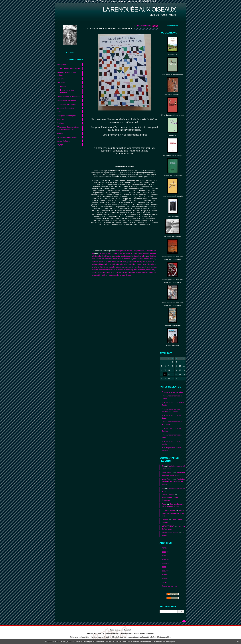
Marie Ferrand (167, 472)
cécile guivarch (142, 262)
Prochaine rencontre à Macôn (171, 443)
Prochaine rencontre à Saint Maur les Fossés (173, 482)
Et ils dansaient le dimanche (68, 97)
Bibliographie (62, 65)
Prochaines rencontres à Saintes (172, 430)
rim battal (117, 256)
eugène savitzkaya (120, 272)
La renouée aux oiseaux (139, 9)
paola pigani (126, 267)
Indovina (173, 135)
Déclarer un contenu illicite (79, 637)
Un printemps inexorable (67, 137)
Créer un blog (115, 630)
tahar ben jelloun (140, 256)
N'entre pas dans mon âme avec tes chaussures (68, 128)
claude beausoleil (127, 256)
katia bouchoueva (98, 259)
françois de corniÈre (125, 259)
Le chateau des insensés (70, 68)
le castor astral (136, 253)
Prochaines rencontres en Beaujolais (172, 423)
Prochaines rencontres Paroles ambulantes (171, 410)
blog (169, 637)
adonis (94, 256)
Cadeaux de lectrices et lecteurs (66, 74)
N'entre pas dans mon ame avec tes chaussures (173, 281)
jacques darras (111, 262)
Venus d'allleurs (173, 346)
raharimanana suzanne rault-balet (111, 270)
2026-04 (165, 548)
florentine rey (128, 270)
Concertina (173, 54)
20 (165, 374)
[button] (124, 229)
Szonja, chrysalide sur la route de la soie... (173, 513)
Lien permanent (139, 251)
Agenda (63, 86)
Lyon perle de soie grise (67, 115)
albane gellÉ (122, 262)
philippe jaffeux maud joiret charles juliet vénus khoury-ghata (120, 264)
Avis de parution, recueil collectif (171, 449)
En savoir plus (169, 641)
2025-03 (165, 571)
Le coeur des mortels (65, 108)
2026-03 (165, 552)
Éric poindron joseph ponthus (142, 267)
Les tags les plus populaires (143, 633)
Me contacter (173, 25)
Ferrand (165, 520)
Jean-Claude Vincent (170, 533)
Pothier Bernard (168, 495)
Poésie (60, 133)
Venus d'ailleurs (63, 141)
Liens (59, 112)
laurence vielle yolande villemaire (120, 275)
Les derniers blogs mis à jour (98, 633)
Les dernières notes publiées (121, 633)
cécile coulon (138, 259)
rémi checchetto (111, 259)
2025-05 (165, 563)
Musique (60, 123)
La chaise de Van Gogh (66, 100)
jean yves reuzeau (149, 253)
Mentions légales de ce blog (101, 637)
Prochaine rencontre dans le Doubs (173, 404)
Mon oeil (60, 119)
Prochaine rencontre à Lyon (173, 392)
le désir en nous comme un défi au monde (115, 253)
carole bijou (151, 256)
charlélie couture (149, 259)
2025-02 (165, 574)
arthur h (100, 256)
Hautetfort (127, 630)
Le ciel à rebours (173, 216)
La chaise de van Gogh (173, 155)
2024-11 (165, 582)
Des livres (61, 82)
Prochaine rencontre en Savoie (171, 417)
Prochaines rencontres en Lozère (172, 397)
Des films (61, 79)
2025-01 (165, 578)
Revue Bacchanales (173, 325)
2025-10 (165, 559)
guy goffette (131, 262)
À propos (70, 52)
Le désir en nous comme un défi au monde (109, 29)
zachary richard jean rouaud (144, 270)
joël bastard (108, 256)
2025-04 (165, 567)
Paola (164, 504)
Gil (163, 466)
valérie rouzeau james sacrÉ (102, 272)
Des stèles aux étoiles (173, 95)
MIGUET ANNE (168, 526)
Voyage (60, 145)
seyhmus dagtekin (98, 262)
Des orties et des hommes (67, 91)
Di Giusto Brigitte (168, 510)
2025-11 (165, 556)
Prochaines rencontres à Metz (172, 436)
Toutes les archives (170, 586)
